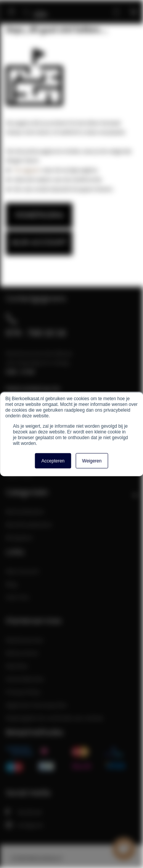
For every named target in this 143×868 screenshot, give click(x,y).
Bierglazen (19, 537)
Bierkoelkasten (25, 511)
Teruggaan (27, 170)
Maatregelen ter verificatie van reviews (55, 718)
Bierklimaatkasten (29, 524)
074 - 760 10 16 (36, 333)
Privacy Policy (23, 692)
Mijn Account (22, 571)
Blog (11, 584)
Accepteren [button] (53, 461)
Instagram (24, 825)
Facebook (24, 812)
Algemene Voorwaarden (36, 705)
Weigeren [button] (92, 461)
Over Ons (18, 597)
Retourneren (22, 653)
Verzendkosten (25, 679)
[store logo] (43, 9)
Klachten (17, 666)
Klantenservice (25, 640)
